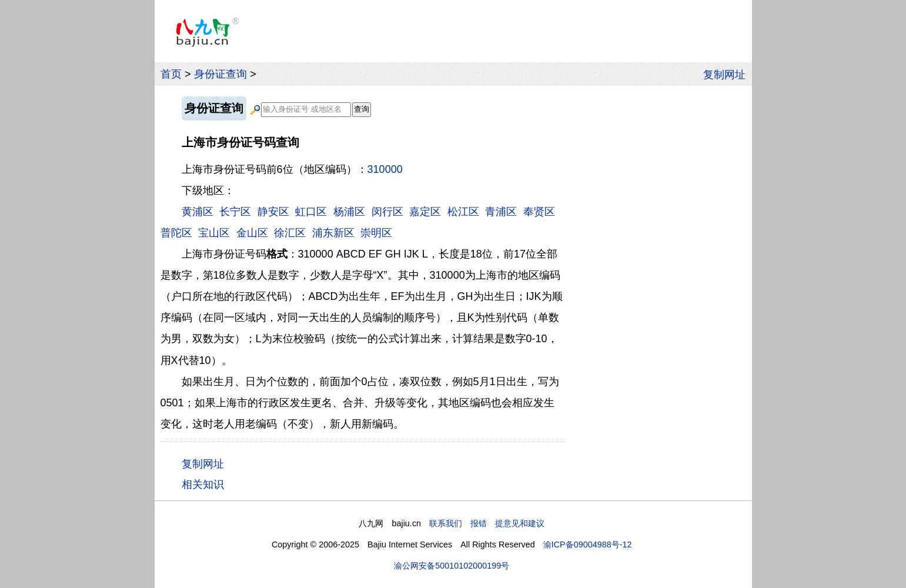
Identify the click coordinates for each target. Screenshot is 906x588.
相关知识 (203, 485)
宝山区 (214, 233)
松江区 (463, 212)
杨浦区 (349, 212)
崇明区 (376, 233)
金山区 (252, 233)
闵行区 (387, 212)
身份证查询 (220, 74)
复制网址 (728, 74)
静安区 (273, 212)
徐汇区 (290, 233)
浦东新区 (333, 233)
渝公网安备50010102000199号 (452, 566)
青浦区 (501, 212)
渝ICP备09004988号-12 (588, 544)
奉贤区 (539, 212)
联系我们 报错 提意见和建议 (487, 523)
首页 (171, 74)
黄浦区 (198, 212)
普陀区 (176, 233)
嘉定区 (425, 212)
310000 (385, 169)
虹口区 (311, 212)
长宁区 (235, 212)
